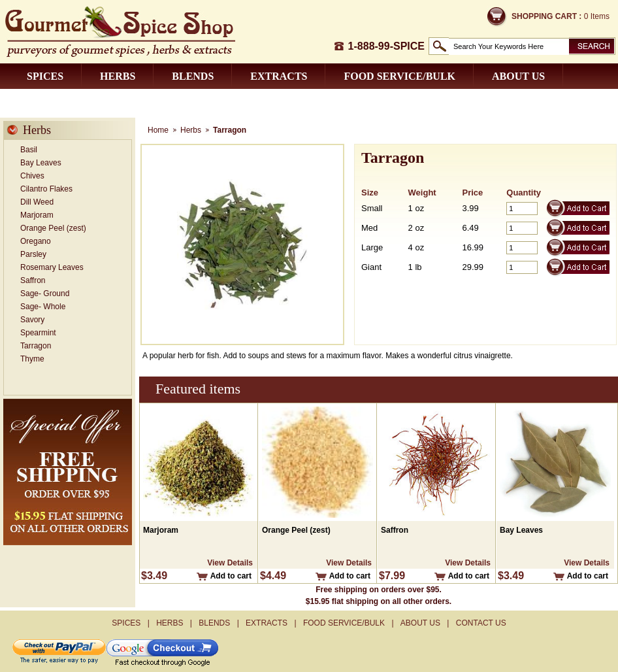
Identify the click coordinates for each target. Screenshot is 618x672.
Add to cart (231, 576)
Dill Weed (37, 202)
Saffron (33, 280)
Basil (29, 150)
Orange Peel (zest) (53, 228)
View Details (230, 563)
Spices (45, 76)
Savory (32, 320)
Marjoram (37, 215)
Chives (32, 176)
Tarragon (36, 346)
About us (518, 76)
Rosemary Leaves (52, 267)
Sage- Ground (45, 294)
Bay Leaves (41, 163)
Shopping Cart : (546, 16)
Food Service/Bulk (399, 76)
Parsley (33, 254)
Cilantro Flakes (46, 189)
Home (158, 130)
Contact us (60, 102)
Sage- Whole (43, 307)
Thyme (32, 359)
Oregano (36, 241)
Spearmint (38, 333)
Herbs (118, 76)
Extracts (279, 76)
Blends (193, 76)
